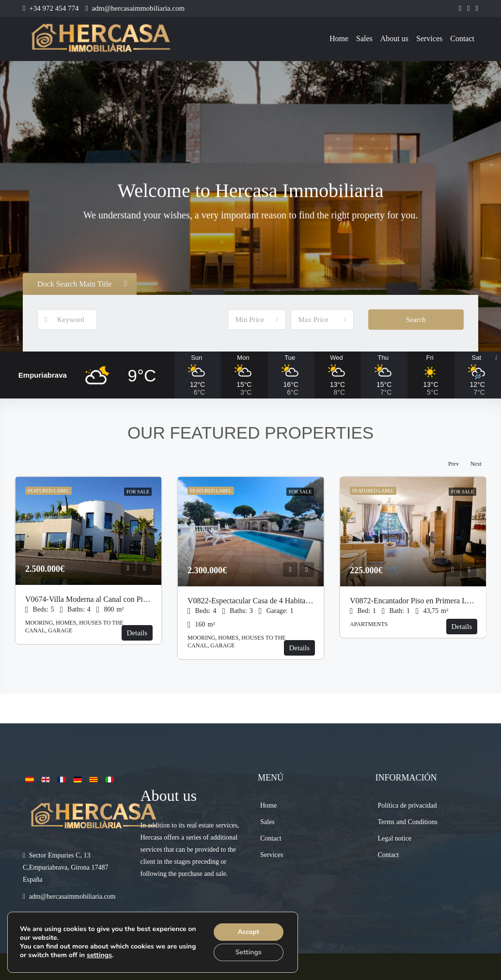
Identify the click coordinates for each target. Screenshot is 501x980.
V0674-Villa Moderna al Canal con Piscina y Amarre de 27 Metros (129, 599)
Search (416, 320)
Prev (454, 464)
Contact (462, 38)
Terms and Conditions (408, 822)
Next (476, 464)
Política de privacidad (407, 805)
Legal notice (395, 838)
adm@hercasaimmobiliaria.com (72, 896)
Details (137, 633)
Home (339, 38)
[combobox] (257, 320)
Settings (249, 952)
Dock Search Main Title (82, 284)
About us (394, 38)
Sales (364, 38)
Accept (248, 932)
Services (429, 38)
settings (99, 955)
